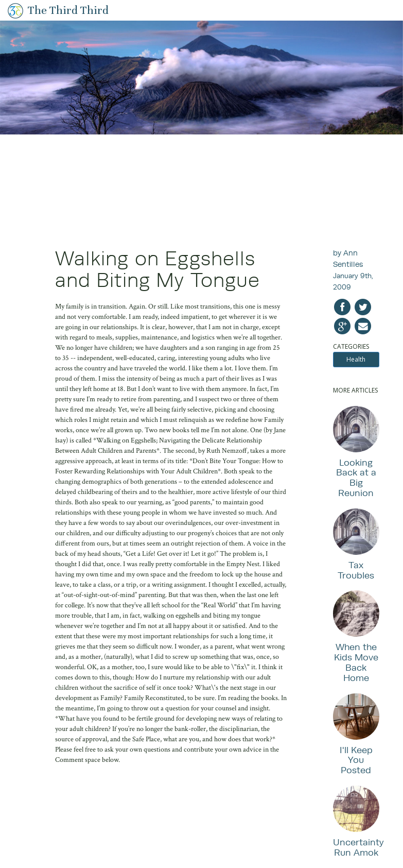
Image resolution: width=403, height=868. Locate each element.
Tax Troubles (356, 570)
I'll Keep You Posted (356, 760)
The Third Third (68, 10)
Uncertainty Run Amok (358, 847)
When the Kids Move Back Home (356, 662)
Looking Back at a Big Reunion (356, 478)
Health (356, 359)
